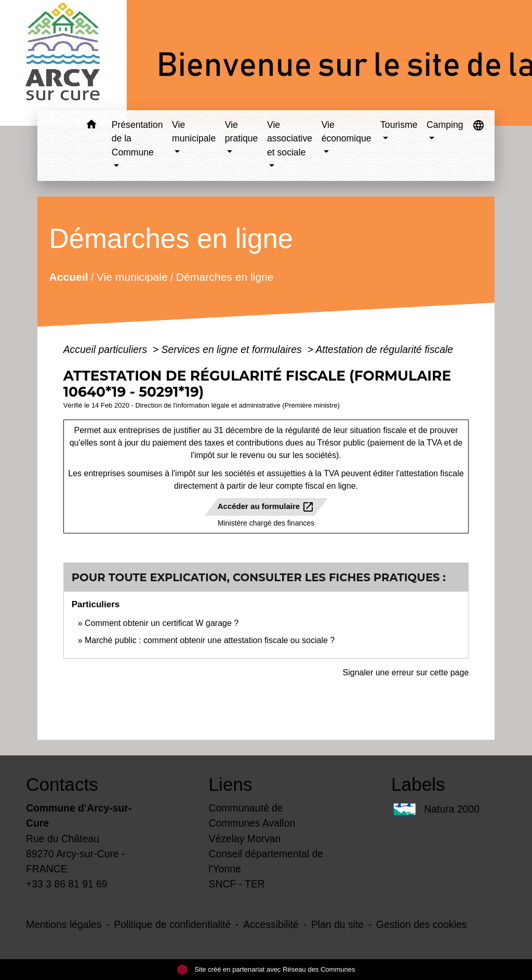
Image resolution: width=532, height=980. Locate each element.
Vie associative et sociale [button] (290, 139)
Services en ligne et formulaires (233, 349)
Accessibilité (271, 924)
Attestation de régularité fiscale (384, 349)
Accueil (68, 276)
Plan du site (337, 924)
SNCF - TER (237, 884)
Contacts (62, 784)
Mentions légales (64, 924)
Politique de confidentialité (172, 924)
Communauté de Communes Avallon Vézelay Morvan (252, 823)
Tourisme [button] (399, 125)
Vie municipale (132, 276)
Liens (231, 784)
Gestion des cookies (421, 924)
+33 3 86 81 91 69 (67, 884)
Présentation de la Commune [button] (137, 139)
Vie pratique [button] (242, 132)
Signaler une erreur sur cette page (406, 672)
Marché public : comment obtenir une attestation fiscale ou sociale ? (210, 640)
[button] (92, 126)
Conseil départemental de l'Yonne (266, 861)
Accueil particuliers (107, 349)
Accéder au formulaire (266, 507)
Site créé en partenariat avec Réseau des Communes (266, 969)
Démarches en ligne (225, 276)
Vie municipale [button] (194, 132)
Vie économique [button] (347, 132)
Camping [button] (445, 125)
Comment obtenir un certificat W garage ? (162, 623)
